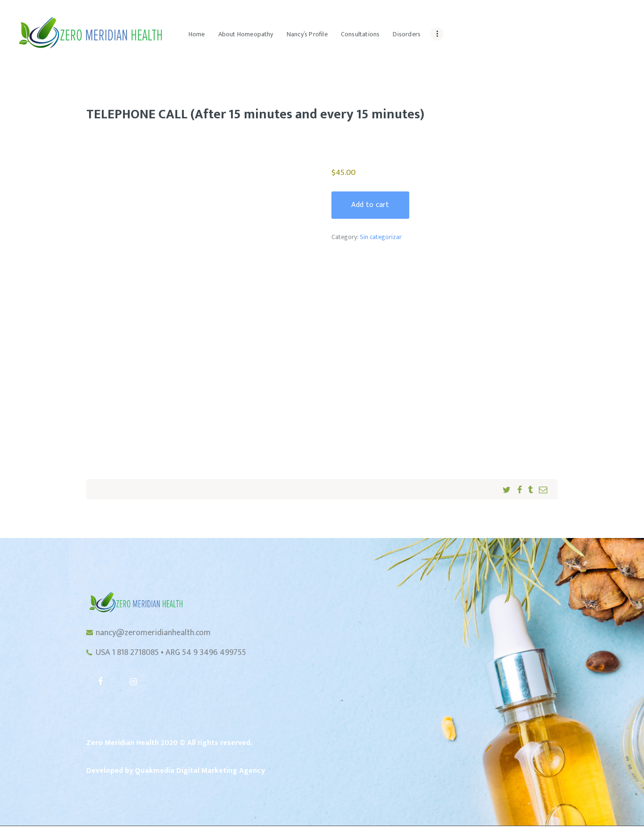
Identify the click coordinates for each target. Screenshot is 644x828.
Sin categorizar (381, 237)
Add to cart (371, 205)
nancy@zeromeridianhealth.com (153, 633)
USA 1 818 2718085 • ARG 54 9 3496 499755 (171, 654)
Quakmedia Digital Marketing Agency (200, 772)
